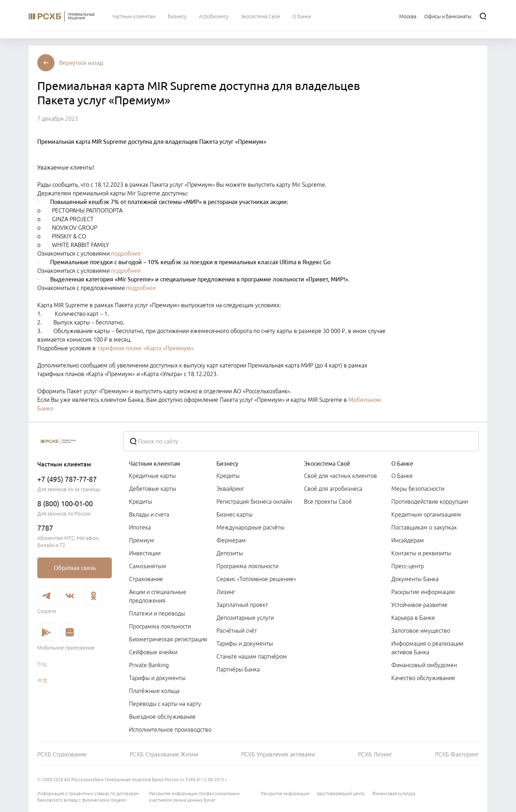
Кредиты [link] (141, 502)
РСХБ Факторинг (457, 754)
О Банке (402, 464)
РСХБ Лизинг (375, 754)
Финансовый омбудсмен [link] (424, 665)
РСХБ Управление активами (278, 754)
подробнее (126, 253)
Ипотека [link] (140, 527)
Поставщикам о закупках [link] (424, 527)
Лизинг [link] (226, 592)
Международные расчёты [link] (250, 527)
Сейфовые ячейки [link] (153, 652)
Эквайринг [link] (230, 489)
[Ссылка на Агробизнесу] (214, 16)
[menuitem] (134, 16)
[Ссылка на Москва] (408, 16)
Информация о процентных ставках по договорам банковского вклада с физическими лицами (88, 797)
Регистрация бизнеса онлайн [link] (254, 502)
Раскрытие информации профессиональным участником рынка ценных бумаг (194, 797)
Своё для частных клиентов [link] (340, 476)
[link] (75, 568)
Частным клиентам (155, 464)
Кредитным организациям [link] (426, 514)
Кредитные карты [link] (152, 476)
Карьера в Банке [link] (413, 618)
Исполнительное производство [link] (170, 730)
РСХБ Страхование (62, 754)
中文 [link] (43, 680)
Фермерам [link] (231, 540)
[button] (81, 63)
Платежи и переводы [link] (157, 613)
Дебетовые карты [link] (153, 489)
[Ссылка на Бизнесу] (177, 16)
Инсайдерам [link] (408, 540)
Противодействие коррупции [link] (430, 502)
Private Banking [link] (149, 665)
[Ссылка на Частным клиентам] (134, 16)
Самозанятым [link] (148, 566)
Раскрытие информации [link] (423, 592)
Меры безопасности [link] (418, 489)
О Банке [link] (402, 476)
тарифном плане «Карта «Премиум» (145, 348)
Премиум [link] (142, 540)
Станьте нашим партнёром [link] (252, 656)
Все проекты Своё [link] (328, 502)
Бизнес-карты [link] (235, 514)
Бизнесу (227, 464)
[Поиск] (483, 16)
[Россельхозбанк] (75, 441)
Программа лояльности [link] (160, 626)
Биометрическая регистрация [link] (168, 639)
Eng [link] (42, 664)
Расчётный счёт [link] (237, 631)
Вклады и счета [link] (149, 514)
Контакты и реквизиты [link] (421, 553)
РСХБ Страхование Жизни (164, 754)
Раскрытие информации (285, 794)
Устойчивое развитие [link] (419, 605)
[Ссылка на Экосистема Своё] (261, 16)
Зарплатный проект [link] (242, 605)
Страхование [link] (146, 579)
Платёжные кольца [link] (154, 691)
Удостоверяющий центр (341, 794)
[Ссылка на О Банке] (302, 16)
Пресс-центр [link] (408, 566)
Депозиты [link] (230, 553)
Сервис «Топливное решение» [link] (256, 579)
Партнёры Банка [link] (238, 669)
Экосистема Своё (327, 464)
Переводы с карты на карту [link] (165, 704)
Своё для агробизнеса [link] (333, 489)
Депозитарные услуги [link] (245, 618)
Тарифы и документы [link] (157, 678)
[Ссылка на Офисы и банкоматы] (448, 16)
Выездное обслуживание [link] (162, 717)
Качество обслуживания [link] (423, 678)
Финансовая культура (394, 794)
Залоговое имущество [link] (421, 631)
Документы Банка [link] (415, 579)
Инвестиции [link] (145, 553)
